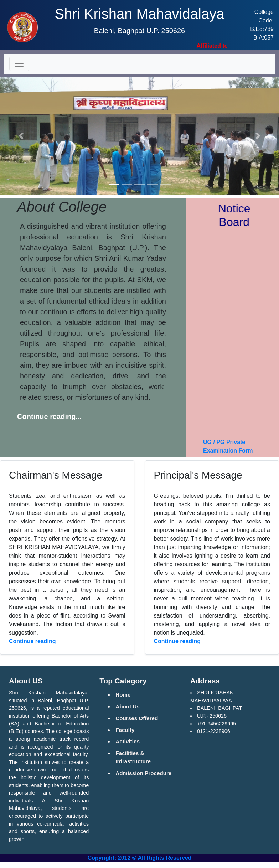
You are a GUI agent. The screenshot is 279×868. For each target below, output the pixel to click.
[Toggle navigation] (19, 64)
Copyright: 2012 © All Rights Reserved (139, 858)
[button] (21, 136)
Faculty (125, 730)
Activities (128, 741)
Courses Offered (137, 718)
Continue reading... (49, 417)
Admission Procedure (143, 773)
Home (123, 695)
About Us (128, 706)
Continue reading (32, 641)
